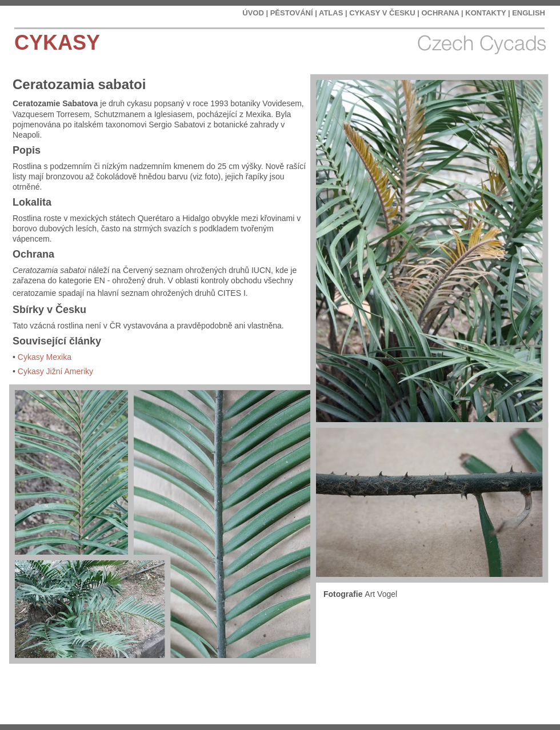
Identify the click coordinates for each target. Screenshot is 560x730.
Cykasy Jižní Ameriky (55, 371)
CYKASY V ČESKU (382, 13)
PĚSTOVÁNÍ (292, 13)
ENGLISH (529, 13)
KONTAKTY (485, 13)
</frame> (488, 696)
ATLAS (331, 13)
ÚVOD (253, 13)
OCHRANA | (442, 13)
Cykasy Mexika (45, 357)
